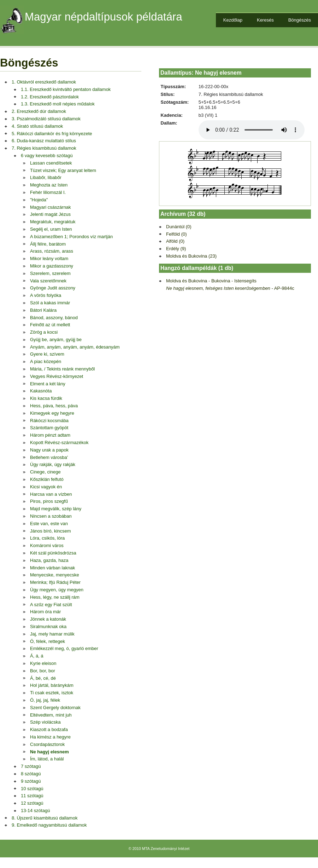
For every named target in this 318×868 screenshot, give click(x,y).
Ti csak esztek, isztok (52, 693)
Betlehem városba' (49, 457)
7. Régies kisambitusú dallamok (44, 148)
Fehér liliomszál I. (48, 192)
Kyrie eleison (43, 663)
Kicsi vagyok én (46, 487)
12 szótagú (32, 803)
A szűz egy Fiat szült (51, 605)
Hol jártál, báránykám (52, 685)
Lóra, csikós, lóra (47, 538)
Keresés (265, 20)
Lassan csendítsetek (51, 163)
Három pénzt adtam (50, 435)
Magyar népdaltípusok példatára (104, 17)
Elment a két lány (48, 384)
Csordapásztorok (47, 744)
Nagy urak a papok (49, 450)
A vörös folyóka (46, 295)
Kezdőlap (233, 20)
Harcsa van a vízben (51, 494)
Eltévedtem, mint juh (51, 715)
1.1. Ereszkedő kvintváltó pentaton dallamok (66, 89)
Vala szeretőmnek (48, 281)
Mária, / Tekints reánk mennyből (62, 369)
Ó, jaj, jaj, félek (45, 700)
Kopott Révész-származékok (59, 442)
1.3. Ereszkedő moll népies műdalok (58, 104)
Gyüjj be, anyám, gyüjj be (56, 340)
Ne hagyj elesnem (49, 752)
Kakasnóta (41, 391)
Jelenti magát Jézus (50, 214)
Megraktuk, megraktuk (53, 222)
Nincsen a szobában (51, 516)
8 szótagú (31, 774)
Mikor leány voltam (49, 258)
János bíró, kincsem (51, 531)
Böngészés (300, 20)
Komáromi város (47, 545)
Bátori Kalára (43, 310)
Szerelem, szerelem (50, 273)
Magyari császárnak (51, 207)
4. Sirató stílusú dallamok (37, 126)
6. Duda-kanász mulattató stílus (44, 141)
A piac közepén (46, 361)
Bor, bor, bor (43, 671)
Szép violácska (45, 722)
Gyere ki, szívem (47, 354)
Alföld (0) (175, 241)
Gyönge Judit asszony (53, 288)
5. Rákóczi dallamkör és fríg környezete (52, 134)
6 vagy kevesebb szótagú (47, 156)
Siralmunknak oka (48, 626)
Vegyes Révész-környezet (57, 376)
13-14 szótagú (35, 810)
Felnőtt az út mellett (50, 325)
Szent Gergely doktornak (55, 708)
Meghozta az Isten (49, 185)
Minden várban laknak (52, 568)
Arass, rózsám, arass (52, 251)
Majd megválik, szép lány (56, 509)
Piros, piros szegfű (49, 501)
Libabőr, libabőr (46, 177)
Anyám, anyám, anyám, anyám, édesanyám (75, 347)
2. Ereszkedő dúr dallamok (39, 111)
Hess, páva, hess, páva (54, 406)
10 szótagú (32, 789)
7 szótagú (31, 766)
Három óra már (45, 612)
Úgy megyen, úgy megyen (57, 590)
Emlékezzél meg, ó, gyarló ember (64, 648)
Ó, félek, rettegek (48, 641)
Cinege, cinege (45, 472)
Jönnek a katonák (48, 619)
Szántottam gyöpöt (49, 428)
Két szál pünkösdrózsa (53, 553)
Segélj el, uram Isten (51, 229)
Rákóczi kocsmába (49, 421)
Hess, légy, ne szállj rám (55, 597)
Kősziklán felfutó (47, 479)
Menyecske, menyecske (55, 575)
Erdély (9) (176, 249)
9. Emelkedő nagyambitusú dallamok (49, 825)
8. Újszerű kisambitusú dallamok (45, 818)
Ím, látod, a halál (47, 759)
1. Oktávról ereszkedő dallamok (44, 82)
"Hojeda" (39, 200)
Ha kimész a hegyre (50, 737)
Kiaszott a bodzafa (49, 729)
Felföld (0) (176, 234)
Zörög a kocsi (44, 332)
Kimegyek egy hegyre (52, 413)
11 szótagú (32, 796)
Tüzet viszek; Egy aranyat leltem (63, 170)
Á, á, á (37, 656)
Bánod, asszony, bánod (54, 318)
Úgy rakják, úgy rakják (53, 464)
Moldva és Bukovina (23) (191, 256)
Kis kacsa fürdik (46, 398)
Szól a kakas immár (50, 303)
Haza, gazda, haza (49, 560)
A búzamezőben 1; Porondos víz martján (71, 237)
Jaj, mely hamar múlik (52, 634)
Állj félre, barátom (48, 244)
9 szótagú (31, 781)
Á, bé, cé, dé (43, 678)
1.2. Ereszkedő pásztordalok (50, 97)
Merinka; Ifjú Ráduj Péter (55, 582)
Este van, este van (49, 524)
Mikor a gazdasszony (52, 266)
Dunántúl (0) (179, 227)
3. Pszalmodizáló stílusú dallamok (46, 119)
